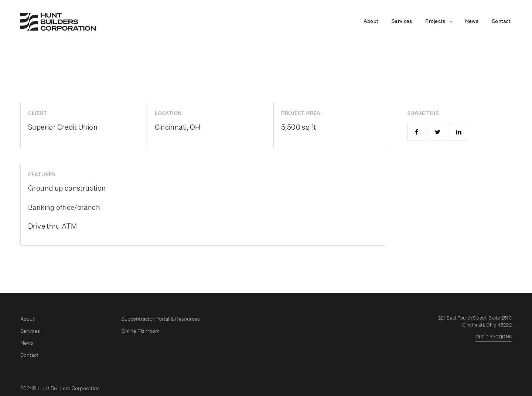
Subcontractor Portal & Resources (161, 319)
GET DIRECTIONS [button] (494, 337)
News (472, 21)
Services (402, 21)
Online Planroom (141, 331)
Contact (501, 21)
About (371, 21)
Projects (435, 21)
